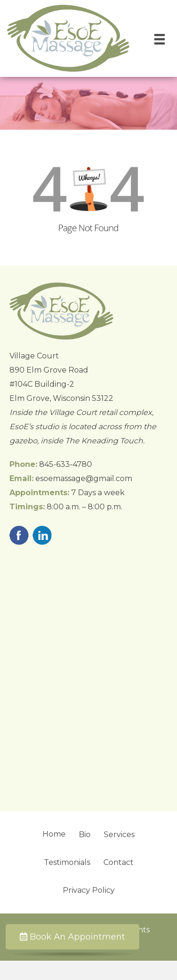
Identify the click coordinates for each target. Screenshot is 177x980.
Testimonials (67, 862)
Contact (118, 862)
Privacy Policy (89, 890)
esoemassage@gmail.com (84, 478)
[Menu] (160, 39)
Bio (85, 835)
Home (54, 834)
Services (119, 835)
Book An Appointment (72, 937)
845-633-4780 (66, 464)
